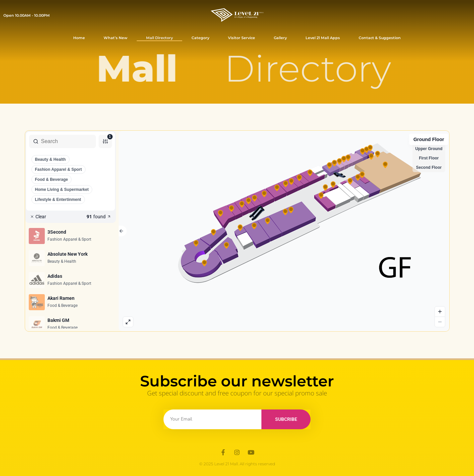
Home (79, 38)
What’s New (115, 38)
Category (200, 38)
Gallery (280, 38)
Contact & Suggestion (380, 38)
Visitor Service (242, 38)
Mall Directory (159, 38)
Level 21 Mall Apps (323, 38)
